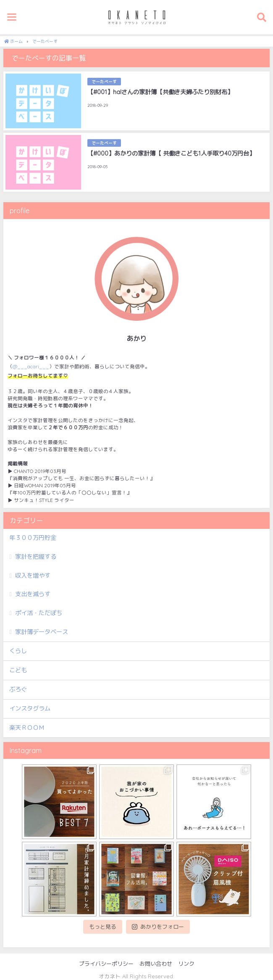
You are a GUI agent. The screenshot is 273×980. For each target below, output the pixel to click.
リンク (186, 964)
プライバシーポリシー (106, 964)
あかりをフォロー (158, 927)
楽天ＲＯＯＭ (27, 728)
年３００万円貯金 (33, 538)
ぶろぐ (18, 689)
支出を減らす (33, 594)
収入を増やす (33, 576)
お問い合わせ (156, 964)
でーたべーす (104, 82)
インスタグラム (30, 708)
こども (18, 670)
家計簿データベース (42, 632)
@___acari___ (31, 366)
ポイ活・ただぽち (39, 613)
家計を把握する (36, 557)
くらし (18, 651)
